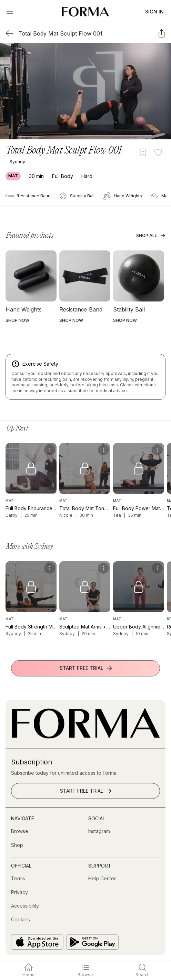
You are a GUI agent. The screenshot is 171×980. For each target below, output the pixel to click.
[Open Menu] (10, 12)
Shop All (151, 236)
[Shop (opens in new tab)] (17, 845)
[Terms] (18, 879)
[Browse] (20, 831)
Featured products (30, 236)
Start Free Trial (86, 668)
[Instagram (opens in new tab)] (99, 831)
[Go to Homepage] (85, 737)
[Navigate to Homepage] (85, 12)
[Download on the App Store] (37, 942)
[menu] (50, 450)
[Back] (9, 33)
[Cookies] (21, 920)
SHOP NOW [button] (17, 320)
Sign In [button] (154, 12)
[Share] (162, 33)
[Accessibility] (25, 906)
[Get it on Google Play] (92, 942)
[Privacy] (19, 892)
